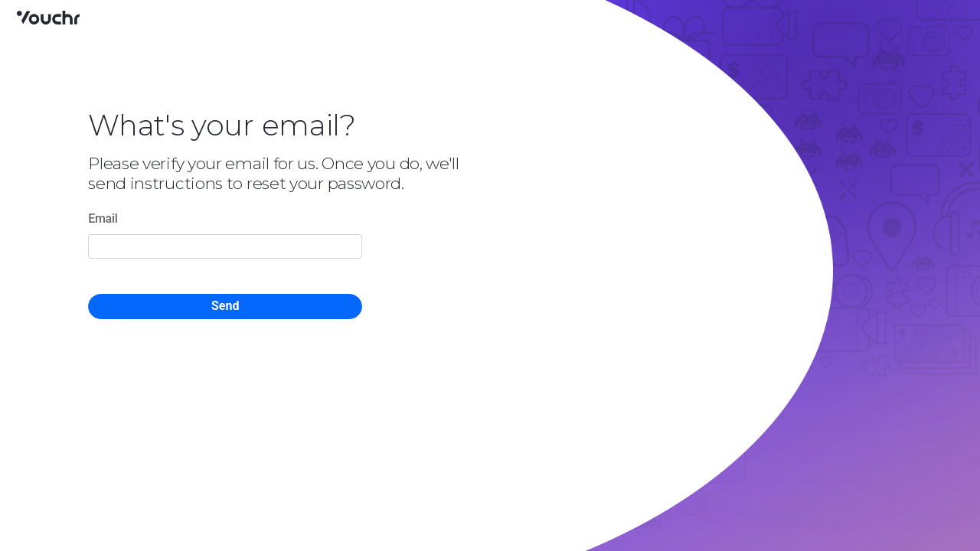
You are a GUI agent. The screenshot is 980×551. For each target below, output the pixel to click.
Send (225, 306)
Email (103, 218)
